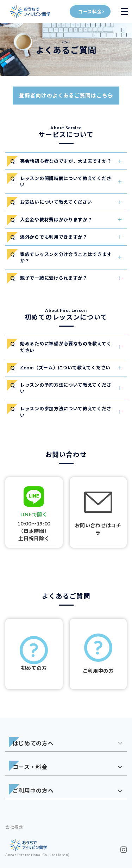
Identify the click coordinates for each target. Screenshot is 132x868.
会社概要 (14, 827)
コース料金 (90, 12)
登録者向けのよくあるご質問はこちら (66, 95)
